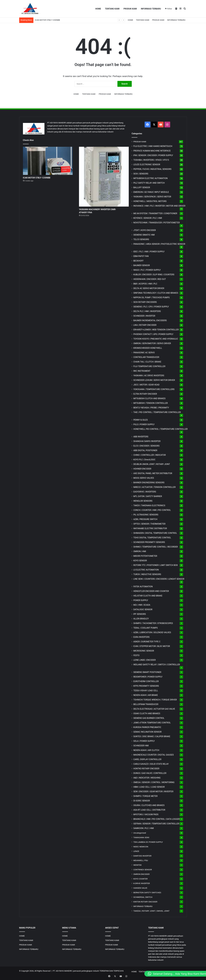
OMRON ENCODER (141, 874)
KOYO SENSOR (140, 561)
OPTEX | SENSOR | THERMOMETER (149, 524)
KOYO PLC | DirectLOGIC (144, 460)
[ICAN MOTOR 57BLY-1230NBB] (48, 161)
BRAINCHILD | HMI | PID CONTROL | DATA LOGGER (156, 819)
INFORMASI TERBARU (151, 9)
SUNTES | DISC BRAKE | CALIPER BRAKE (152, 736)
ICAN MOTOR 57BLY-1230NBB (47, 20)
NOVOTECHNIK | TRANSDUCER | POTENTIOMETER (156, 223)
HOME (98, 9)
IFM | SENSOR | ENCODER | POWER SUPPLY (153, 155)
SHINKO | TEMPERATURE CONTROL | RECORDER (156, 547)
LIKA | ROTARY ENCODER (145, 325)
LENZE (136, 851)
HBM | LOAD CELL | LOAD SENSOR (149, 787)
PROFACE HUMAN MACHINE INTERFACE (152, 151)
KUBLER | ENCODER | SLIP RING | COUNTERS (154, 275)
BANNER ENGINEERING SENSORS (149, 483)
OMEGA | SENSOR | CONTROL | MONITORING (154, 782)
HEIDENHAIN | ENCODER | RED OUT (150, 279)
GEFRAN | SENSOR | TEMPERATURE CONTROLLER (156, 824)
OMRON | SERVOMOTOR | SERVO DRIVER (152, 343)
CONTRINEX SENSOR (143, 870)
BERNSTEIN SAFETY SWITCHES (147, 892)
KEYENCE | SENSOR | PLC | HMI (148, 218)
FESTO (136, 655)
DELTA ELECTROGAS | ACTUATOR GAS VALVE (154, 709)
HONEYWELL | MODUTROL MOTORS (150, 201)
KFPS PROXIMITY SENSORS (146, 686)
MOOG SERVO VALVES (144, 478)
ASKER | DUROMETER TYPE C (147, 642)
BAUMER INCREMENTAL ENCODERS (150, 320)
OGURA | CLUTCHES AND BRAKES (149, 805)
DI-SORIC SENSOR (142, 801)
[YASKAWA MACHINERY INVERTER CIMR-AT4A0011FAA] (104, 177)
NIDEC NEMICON (141, 847)
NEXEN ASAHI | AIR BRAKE (146, 695)
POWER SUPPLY (141, 600)
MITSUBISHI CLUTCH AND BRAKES (149, 398)
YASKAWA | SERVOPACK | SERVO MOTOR (152, 197)
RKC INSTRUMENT (142, 371)
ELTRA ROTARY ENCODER (145, 394)
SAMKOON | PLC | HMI (144, 828)
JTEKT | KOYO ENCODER (145, 230)
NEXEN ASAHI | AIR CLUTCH (146, 750)
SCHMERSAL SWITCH (143, 897)
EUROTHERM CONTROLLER (146, 681)
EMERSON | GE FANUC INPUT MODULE (151, 192)
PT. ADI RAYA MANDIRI (62, 971)
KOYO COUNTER (140, 879)
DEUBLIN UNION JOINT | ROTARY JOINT (152, 464)
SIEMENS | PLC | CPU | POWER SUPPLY (151, 307)
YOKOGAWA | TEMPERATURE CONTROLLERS (154, 389)
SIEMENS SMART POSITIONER (147, 672)
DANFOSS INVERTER (142, 856)
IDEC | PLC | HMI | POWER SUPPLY (149, 252)
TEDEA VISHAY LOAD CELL (146, 691)
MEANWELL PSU (141, 860)
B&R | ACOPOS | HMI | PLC (145, 284)
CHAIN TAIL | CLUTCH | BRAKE (147, 362)
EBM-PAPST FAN (141, 256)
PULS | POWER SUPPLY (144, 424)
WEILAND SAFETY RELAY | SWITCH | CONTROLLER (157, 665)
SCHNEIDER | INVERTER (144, 316)
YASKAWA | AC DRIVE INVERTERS (149, 376)
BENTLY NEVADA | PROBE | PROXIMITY (151, 408)
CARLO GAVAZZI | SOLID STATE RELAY (151, 764)
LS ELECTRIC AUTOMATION (146, 570)
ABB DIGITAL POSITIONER (145, 450)
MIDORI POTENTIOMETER (145, 556)
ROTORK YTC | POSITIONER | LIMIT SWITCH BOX (156, 565)
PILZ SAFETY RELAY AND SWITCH (149, 183)
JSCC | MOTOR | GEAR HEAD (146, 385)
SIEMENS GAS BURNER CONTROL (149, 718)
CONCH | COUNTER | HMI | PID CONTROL (152, 510)
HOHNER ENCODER (142, 469)
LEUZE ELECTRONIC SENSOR (147, 165)
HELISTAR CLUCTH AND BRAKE (148, 596)
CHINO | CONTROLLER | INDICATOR (150, 455)
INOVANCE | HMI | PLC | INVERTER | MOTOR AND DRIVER (159, 206)
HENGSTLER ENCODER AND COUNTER (151, 591)
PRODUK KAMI (130, 9)
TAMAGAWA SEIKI (141, 837)
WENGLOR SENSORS (143, 501)
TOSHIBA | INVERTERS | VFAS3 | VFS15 (151, 160)
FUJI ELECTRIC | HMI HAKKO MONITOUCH (153, 146)
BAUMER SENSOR (142, 265)
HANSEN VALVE (140, 888)
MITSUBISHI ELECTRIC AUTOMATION (150, 178)
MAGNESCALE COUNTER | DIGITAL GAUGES (153, 755)
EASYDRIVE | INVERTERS (145, 492)
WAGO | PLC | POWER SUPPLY (147, 270)
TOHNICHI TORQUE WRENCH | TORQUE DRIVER (155, 700)
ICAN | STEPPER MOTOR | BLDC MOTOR (152, 646)
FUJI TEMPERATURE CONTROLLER (149, 366)
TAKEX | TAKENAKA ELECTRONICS (149, 505)
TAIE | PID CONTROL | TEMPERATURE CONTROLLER (157, 412)
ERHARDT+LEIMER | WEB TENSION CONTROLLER (156, 330)
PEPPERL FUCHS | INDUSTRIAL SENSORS (152, 169)
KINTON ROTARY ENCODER (145, 902)
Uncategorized (140, 833)
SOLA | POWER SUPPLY (144, 741)
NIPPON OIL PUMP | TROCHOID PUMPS (151, 297)
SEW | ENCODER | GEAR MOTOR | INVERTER (153, 792)
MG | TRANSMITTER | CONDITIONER (155, 213)
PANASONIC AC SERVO (144, 353)
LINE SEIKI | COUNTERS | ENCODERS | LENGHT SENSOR (159, 579)
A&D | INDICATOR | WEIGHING (147, 778)
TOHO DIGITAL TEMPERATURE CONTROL (152, 538)
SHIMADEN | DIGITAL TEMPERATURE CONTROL (155, 533)
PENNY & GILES (140, 420)
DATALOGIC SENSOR (143, 609)
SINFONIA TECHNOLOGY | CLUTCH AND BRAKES (156, 293)
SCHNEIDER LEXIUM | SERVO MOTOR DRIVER (154, 380)
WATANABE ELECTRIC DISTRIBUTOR (150, 528)
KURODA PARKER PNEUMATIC (147, 727)
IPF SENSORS (140, 614)
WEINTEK (137, 865)
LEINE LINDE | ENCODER (145, 660)
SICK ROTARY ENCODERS (145, 302)
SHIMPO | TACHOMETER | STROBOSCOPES (153, 623)
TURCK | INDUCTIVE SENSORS (147, 574)
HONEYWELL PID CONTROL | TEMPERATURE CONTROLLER (160, 429)
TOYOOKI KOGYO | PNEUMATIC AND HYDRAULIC (156, 339)
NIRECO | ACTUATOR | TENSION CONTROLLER (154, 487)
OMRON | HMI (140, 551)
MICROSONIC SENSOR (144, 651)
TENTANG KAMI (112, 9)
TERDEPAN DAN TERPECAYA (112, 971)
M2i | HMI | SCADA (142, 605)
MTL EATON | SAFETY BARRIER (148, 496)
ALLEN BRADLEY (141, 619)
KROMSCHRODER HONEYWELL (148, 348)
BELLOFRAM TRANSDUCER (146, 704)
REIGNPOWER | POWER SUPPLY (148, 677)
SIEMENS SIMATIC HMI (144, 235)
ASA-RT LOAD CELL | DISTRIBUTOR (149, 810)
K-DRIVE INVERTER (142, 883)
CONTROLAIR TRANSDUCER (146, 357)
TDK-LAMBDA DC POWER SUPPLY (148, 842)
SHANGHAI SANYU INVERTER (147, 441)
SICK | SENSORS (141, 174)
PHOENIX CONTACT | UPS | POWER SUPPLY (153, 334)
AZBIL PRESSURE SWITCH (145, 519)
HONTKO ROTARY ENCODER (146, 769)
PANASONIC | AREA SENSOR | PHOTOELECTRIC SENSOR (159, 244)
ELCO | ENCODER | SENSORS (146, 446)
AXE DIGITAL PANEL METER (153, 473)
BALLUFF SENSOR (142, 187)
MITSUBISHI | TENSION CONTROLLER (151, 403)
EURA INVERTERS (141, 637)
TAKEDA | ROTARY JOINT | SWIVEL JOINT (151, 911)
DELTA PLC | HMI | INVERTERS (147, 311)
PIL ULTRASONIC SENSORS (146, 515)
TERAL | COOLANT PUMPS (146, 628)
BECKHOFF (138, 261)
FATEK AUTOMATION (143, 587)
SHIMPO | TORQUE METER (145, 796)
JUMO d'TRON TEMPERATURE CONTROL (152, 723)
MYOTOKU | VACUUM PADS (146, 814)
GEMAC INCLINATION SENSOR (147, 732)
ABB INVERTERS (141, 437)
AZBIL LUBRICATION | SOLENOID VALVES (152, 632)
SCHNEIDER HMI (141, 746)
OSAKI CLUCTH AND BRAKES (147, 713)
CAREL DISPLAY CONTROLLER (147, 759)
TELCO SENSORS (141, 239)
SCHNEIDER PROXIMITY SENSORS (149, 542)
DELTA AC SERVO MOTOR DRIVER (149, 288)
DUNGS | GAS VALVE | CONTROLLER (150, 773)
